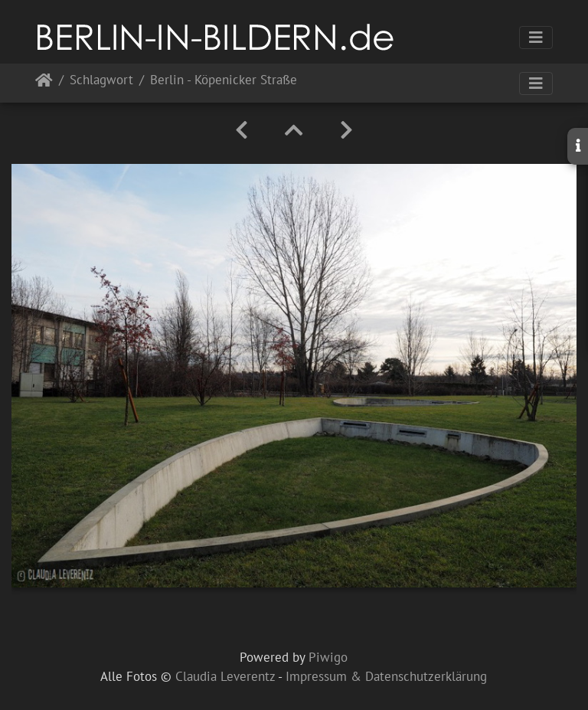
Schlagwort (101, 81)
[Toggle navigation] (536, 38)
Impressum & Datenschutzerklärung (386, 676)
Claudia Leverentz (225, 676)
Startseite (44, 83)
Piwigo (328, 657)
